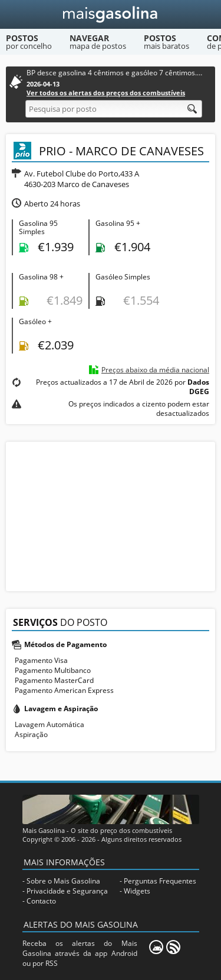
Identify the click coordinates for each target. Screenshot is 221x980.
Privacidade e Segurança (67, 891)
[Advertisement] (111, 515)
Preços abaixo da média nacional (155, 370)
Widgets (137, 891)
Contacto (41, 901)
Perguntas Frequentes (160, 881)
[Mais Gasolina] (111, 14)
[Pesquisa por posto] (114, 109)
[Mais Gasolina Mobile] (156, 947)
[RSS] (173, 947)
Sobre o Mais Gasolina (63, 881)
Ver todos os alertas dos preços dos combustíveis (106, 93)
